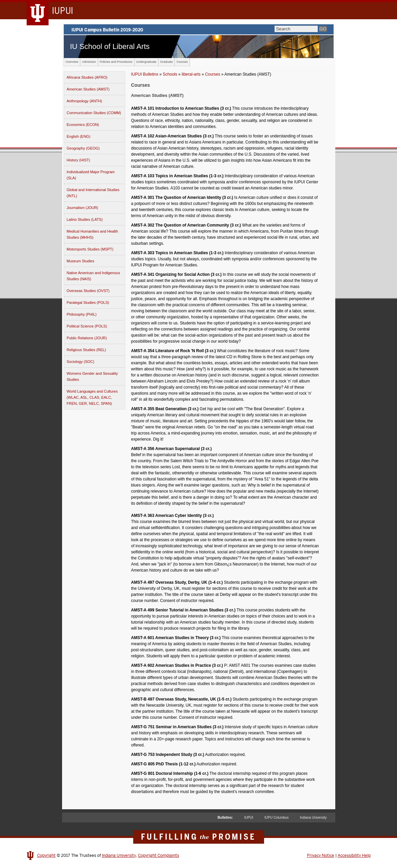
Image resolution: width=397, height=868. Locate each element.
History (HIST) (79, 160)
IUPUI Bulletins (145, 74)
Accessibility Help (354, 856)
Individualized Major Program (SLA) (91, 175)
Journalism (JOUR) (83, 208)
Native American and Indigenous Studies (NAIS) (93, 276)
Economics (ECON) (83, 125)
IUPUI (249, 818)
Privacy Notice (321, 856)
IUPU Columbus (277, 818)
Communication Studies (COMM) (94, 113)
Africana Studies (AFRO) (87, 77)
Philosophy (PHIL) (82, 314)
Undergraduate (146, 62)
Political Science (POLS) (87, 326)
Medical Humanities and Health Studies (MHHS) (92, 234)
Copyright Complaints (159, 856)
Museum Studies (81, 261)
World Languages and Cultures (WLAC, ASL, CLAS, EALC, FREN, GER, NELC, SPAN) (92, 397)
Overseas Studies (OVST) (88, 291)
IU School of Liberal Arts (110, 46)
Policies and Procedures (116, 62)
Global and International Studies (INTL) (93, 193)
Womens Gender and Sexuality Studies (92, 376)
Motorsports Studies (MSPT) (90, 249)
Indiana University (313, 818)
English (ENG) (79, 136)
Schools (170, 74)
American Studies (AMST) (88, 89)
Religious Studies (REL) (87, 350)
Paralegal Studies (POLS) (88, 303)
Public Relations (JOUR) (87, 338)
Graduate (167, 62)
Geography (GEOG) (83, 148)
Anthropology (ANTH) (84, 101)
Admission (89, 62)
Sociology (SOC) (81, 362)
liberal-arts (191, 74)
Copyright (46, 856)
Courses (182, 62)
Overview (72, 62)
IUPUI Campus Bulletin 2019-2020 (199, 29)
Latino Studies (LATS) (85, 219)
